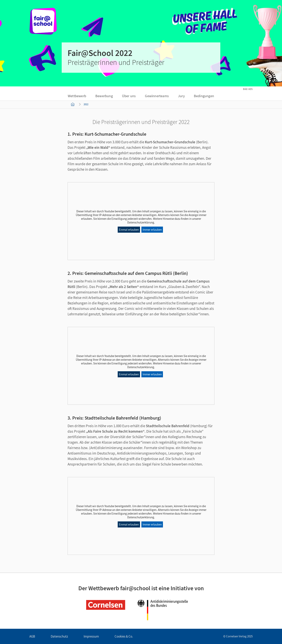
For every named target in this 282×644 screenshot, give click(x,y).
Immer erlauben (152, 230)
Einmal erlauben (129, 230)
